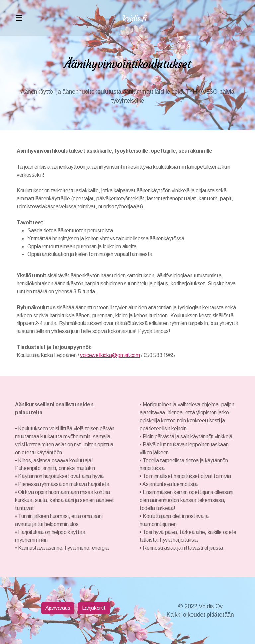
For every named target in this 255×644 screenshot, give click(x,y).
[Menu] (19, 18)
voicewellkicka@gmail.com (110, 355)
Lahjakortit (94, 608)
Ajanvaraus (58, 608)
